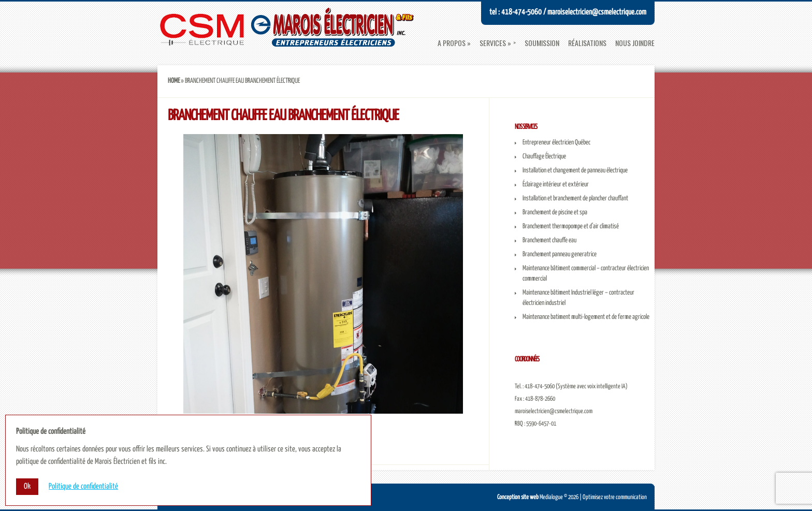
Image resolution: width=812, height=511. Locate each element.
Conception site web (518, 497)
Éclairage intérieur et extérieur (556, 185)
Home (174, 81)
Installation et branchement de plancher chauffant (575, 199)
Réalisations (587, 43)
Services (493, 43)
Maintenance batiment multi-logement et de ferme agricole (586, 317)
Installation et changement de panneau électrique (575, 171)
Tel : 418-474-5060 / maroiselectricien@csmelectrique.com (568, 12)
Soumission (542, 43)
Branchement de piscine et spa (555, 213)
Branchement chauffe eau (549, 240)
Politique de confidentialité (83, 486)
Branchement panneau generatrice (560, 254)
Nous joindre (635, 43)
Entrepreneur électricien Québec (556, 143)
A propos (452, 43)
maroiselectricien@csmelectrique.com (554, 411)
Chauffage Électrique (544, 157)
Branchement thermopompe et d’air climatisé (571, 227)
